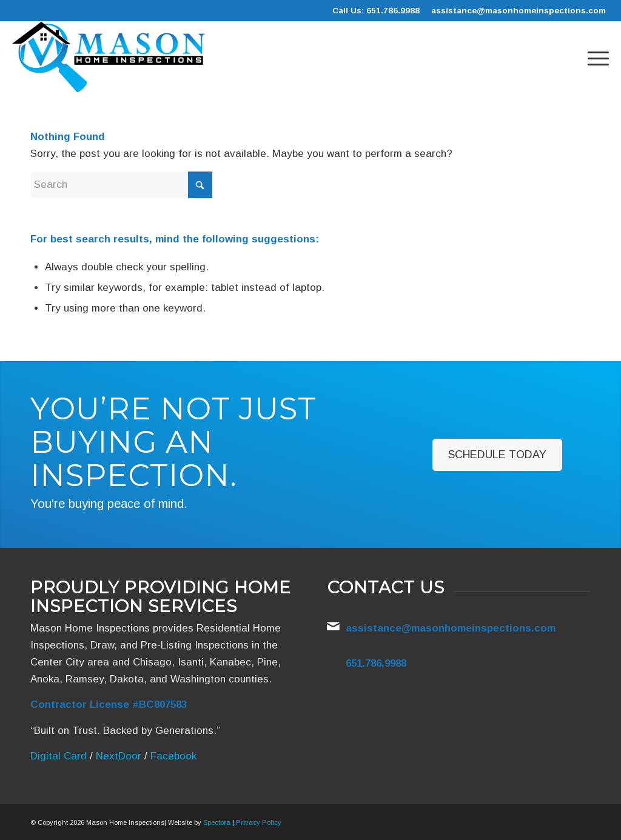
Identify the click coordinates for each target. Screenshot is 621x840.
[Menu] (594, 57)
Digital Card (59, 756)
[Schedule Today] (497, 455)
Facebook (173, 756)
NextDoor (119, 756)
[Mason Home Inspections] (108, 57)
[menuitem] (594, 57)
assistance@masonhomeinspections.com (519, 11)
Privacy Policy (259, 822)
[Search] (121, 185)
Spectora (217, 822)
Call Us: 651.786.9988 (376, 11)
